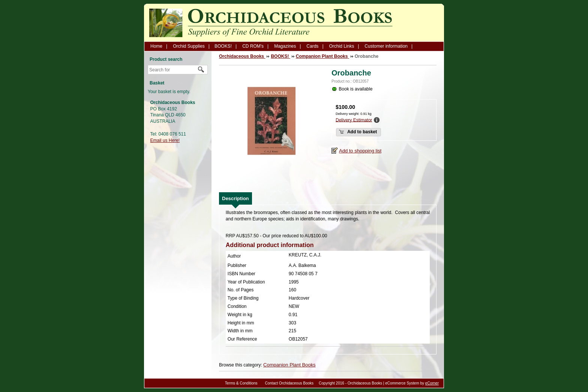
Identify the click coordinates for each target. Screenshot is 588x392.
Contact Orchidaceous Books (289, 383)
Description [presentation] (235, 198)
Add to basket (358, 132)
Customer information (386, 46)
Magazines (285, 46)
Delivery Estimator (354, 120)
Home (156, 46)
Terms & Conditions (241, 383)
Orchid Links (342, 46)
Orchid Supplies (189, 46)
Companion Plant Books (289, 365)
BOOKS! (223, 46)
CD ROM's (253, 46)
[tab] (235, 198)
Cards (312, 46)
